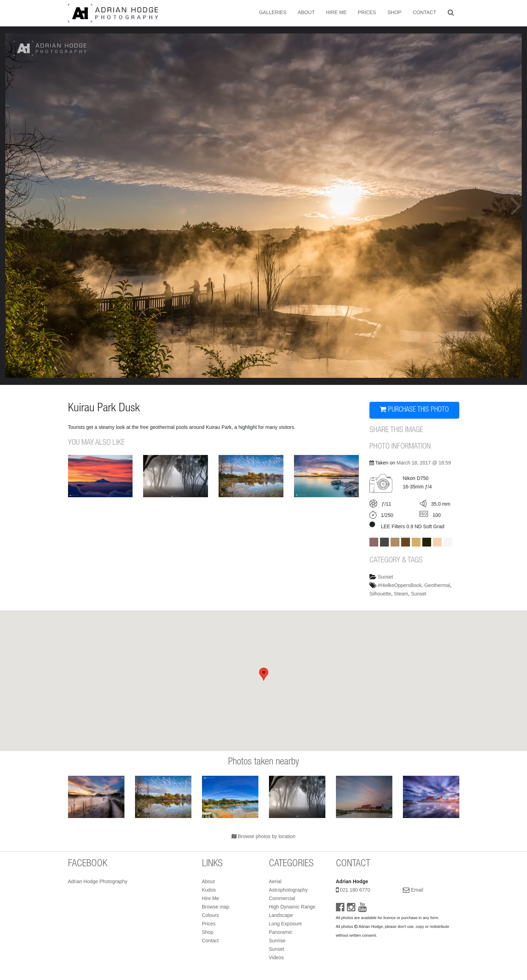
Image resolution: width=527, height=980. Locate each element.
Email (417, 890)
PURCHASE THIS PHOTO (414, 410)
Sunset (385, 577)
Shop (394, 12)
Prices (367, 12)
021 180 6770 (355, 890)
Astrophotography (289, 890)
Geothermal (437, 585)
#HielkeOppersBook (400, 585)
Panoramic (281, 932)
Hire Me (336, 12)
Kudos (209, 890)
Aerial (275, 881)
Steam (401, 594)
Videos (277, 957)
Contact (425, 12)
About (306, 12)
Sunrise (277, 941)
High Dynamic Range (292, 907)
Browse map (216, 907)
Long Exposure (286, 924)
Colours (210, 915)
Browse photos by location (263, 836)
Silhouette (380, 594)
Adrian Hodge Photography (98, 881)
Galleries (273, 12)
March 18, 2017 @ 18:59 (424, 463)
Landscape (281, 915)
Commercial (282, 898)
